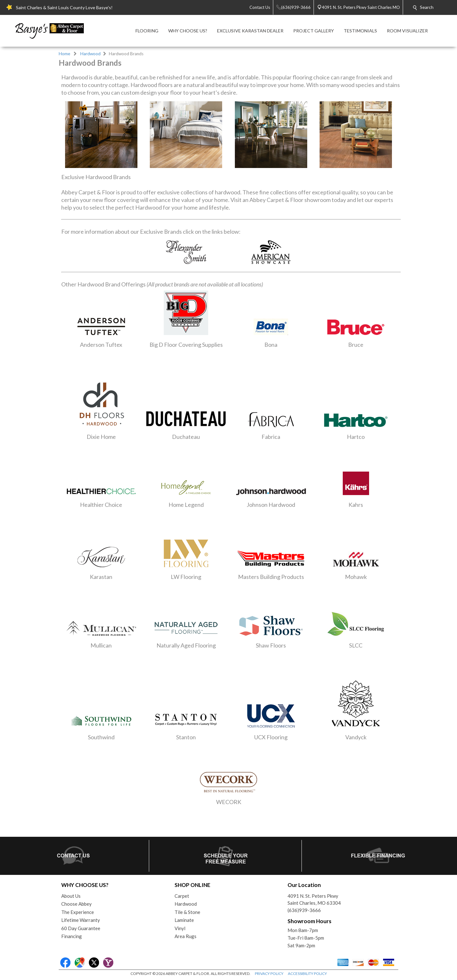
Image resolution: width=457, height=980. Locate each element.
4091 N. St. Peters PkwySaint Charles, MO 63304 (314, 899)
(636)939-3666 (304, 910)
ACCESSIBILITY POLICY (307, 973)
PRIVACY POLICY (269, 973)
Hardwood (90, 54)
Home (64, 54)
